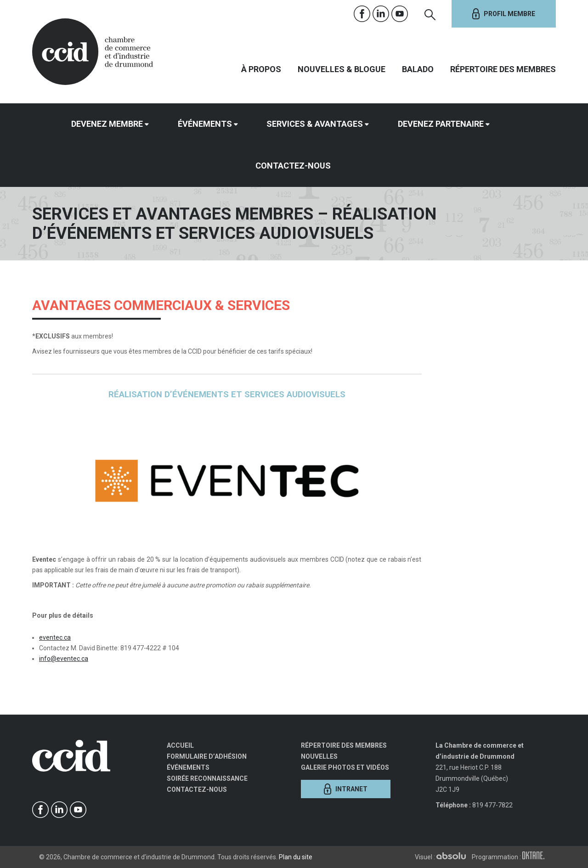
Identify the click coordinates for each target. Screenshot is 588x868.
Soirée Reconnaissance (207, 778)
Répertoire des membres (503, 69)
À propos (261, 69)
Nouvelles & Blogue (342, 69)
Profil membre (504, 14)
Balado (418, 69)
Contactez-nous (293, 166)
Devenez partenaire (441, 124)
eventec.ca (55, 637)
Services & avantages (315, 124)
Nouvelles (319, 756)
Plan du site (296, 857)
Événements (205, 124)
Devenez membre (107, 124)
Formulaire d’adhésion (207, 756)
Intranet (346, 789)
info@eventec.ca (64, 659)
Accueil (180, 745)
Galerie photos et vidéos (345, 767)
